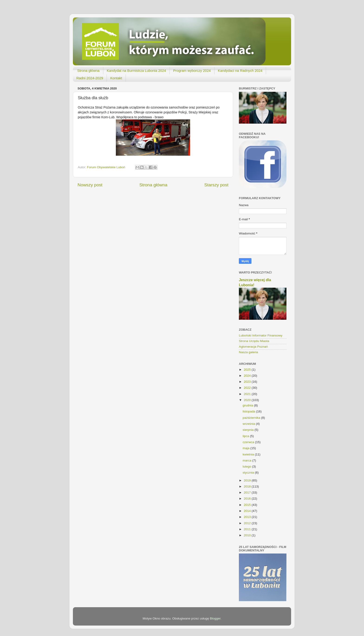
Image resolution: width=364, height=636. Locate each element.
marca (247, 460)
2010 (248, 535)
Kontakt (116, 78)
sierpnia (249, 430)
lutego (247, 466)
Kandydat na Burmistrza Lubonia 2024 (136, 71)
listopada (249, 411)
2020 (248, 400)
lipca (246, 436)
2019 (248, 480)
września (249, 424)
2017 (248, 493)
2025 (248, 370)
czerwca (249, 442)
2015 (248, 505)
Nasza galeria (249, 352)
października (252, 418)
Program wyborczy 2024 (192, 71)
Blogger (215, 618)
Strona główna (88, 71)
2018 (248, 486)
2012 (248, 523)
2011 (248, 529)
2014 (248, 511)
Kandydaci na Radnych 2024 (240, 71)
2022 (248, 388)
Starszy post (216, 185)
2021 (248, 394)
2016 (248, 499)
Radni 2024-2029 (90, 78)
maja (246, 448)
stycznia (249, 473)
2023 (248, 382)
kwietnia (249, 454)
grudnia (248, 405)
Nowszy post (90, 185)
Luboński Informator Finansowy (261, 335)
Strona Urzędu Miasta (254, 341)
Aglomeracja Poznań (253, 347)
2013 (248, 517)
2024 (248, 376)
